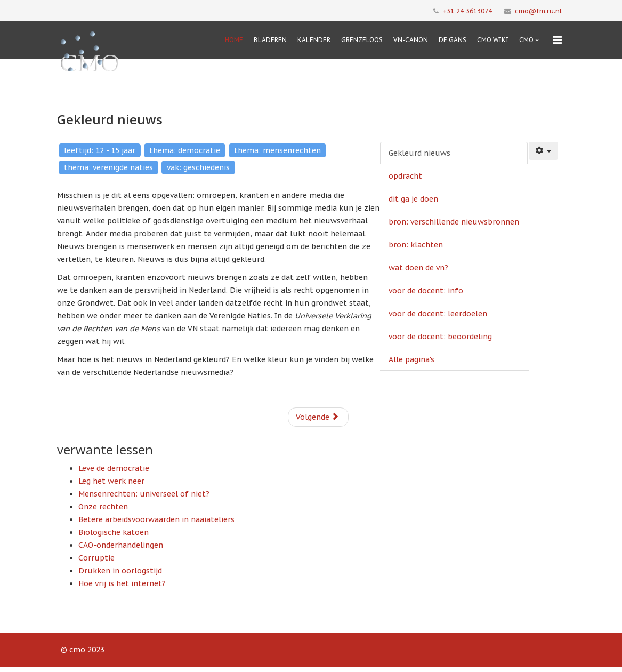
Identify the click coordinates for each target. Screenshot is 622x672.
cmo (526, 40)
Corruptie (96, 558)
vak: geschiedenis (198, 167)
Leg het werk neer (111, 481)
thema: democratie (185, 150)
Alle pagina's (411, 359)
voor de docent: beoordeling (440, 337)
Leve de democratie (114, 468)
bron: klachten (416, 245)
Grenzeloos (362, 40)
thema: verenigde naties (108, 167)
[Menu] (557, 40)
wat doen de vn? (418, 268)
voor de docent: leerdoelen (438, 314)
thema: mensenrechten (277, 150)
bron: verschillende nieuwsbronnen (454, 222)
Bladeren (270, 40)
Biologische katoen (114, 532)
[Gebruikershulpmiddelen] (544, 151)
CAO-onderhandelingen (121, 545)
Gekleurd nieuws (419, 153)
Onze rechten (103, 507)
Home (234, 40)
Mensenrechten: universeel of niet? (144, 494)
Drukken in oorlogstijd (120, 571)
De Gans (453, 40)
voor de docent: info (426, 291)
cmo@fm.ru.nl (538, 11)
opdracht (405, 176)
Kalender (314, 40)
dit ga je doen (413, 199)
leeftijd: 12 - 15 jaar (100, 150)
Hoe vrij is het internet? (122, 583)
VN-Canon (411, 40)
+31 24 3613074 (467, 11)
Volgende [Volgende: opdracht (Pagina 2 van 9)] (317, 417)
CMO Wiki (493, 40)
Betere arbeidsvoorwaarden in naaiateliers (156, 519)
